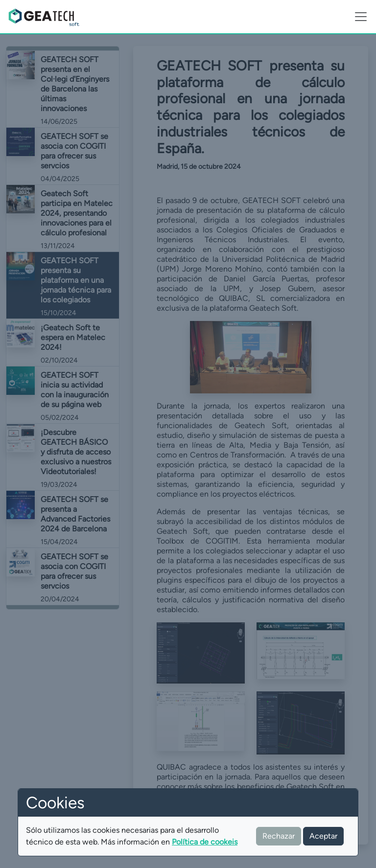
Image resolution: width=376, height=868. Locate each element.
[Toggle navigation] (361, 17)
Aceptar (323, 836)
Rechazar (279, 836)
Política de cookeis (205, 842)
